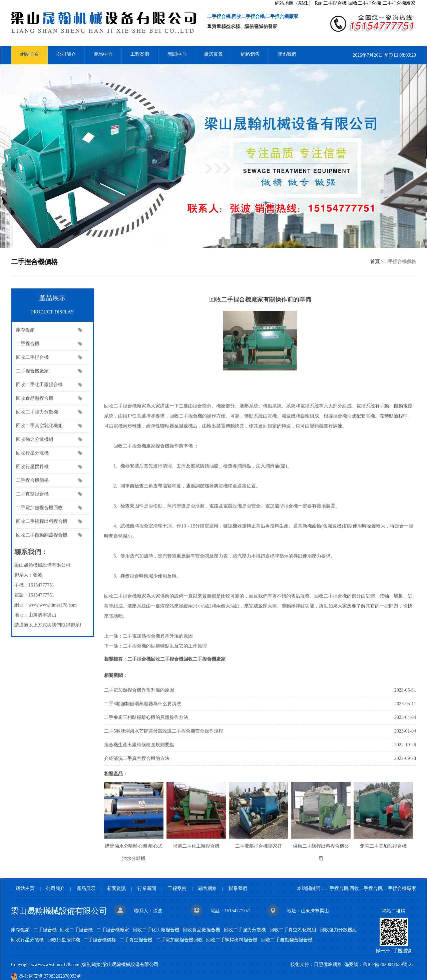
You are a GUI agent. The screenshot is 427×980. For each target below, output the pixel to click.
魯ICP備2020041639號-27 (388, 964)
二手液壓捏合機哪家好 (259, 846)
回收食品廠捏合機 (35, 398)
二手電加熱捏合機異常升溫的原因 (158, 636)
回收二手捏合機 (365, 3)
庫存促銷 (25, 330)
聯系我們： (31, 552)
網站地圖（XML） (294, 3)
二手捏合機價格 (32, 480)
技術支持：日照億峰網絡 (316, 964)
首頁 (375, 262)
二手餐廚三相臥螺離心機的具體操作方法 (146, 717)
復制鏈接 (91, 964)
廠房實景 (213, 54)
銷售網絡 (207, 888)
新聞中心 (177, 54)
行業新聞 (147, 888)
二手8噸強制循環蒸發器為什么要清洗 (143, 704)
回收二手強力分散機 (37, 412)
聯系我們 (287, 54)
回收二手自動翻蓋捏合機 (42, 535)
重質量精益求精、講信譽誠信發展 (242, 27)
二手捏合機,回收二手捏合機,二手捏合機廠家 (253, 17)
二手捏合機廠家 (399, 3)
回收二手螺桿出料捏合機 (42, 521)
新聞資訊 (116, 888)
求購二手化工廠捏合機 (196, 846)
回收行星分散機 (32, 453)
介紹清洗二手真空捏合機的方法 (137, 758)
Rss (318, 3)
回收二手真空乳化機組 (39, 426)
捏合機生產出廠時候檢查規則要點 (139, 745)
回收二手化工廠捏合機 (39, 385)
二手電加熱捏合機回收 (39, 508)
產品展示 (53, 306)
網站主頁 (30, 54)
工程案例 (140, 54)
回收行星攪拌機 (32, 467)
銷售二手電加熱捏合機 (383, 846)
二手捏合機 (335, 3)
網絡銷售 (250, 54)
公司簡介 (66, 54)
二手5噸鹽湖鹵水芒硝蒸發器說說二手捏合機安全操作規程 (164, 731)
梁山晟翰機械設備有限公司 (59, 911)
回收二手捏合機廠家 (204, 659)
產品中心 (103, 54)
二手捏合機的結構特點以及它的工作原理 (165, 646)
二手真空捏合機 (32, 494)
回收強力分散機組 (35, 439)
